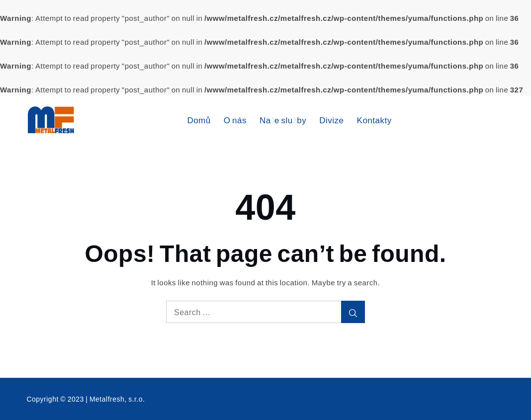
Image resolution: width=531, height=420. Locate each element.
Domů (199, 120)
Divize (331, 120)
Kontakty (374, 120)
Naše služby (283, 120)
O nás (235, 120)
